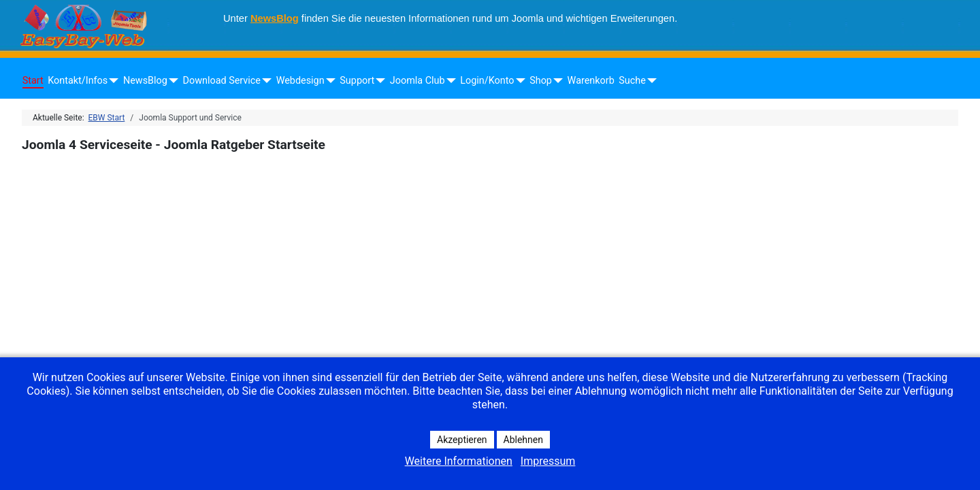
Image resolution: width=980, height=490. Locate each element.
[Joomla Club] (449, 81)
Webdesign (300, 81)
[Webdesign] (328, 81)
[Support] (378, 81)
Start (33, 81)
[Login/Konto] (518, 81)
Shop (541, 81)
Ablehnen (523, 440)
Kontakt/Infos (78, 81)
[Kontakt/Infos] (111, 81)
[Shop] (556, 81)
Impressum (548, 461)
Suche (632, 81)
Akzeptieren (462, 440)
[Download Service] (264, 81)
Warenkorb (591, 81)
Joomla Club (418, 81)
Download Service (222, 81)
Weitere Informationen (459, 461)
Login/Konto (487, 81)
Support (357, 81)
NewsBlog (275, 18)
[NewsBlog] (171, 81)
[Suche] (650, 81)
